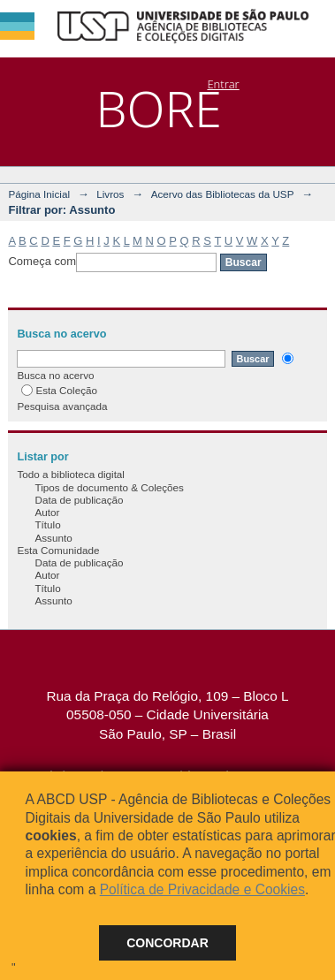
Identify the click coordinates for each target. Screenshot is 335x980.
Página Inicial (39, 194)
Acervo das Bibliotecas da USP (223, 194)
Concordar (167, 943)
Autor (47, 512)
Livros (110, 194)
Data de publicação (79, 500)
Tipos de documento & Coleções (109, 487)
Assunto (53, 538)
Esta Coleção (59, 390)
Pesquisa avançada (62, 406)
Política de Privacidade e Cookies (202, 889)
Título (47, 524)
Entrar (223, 84)
